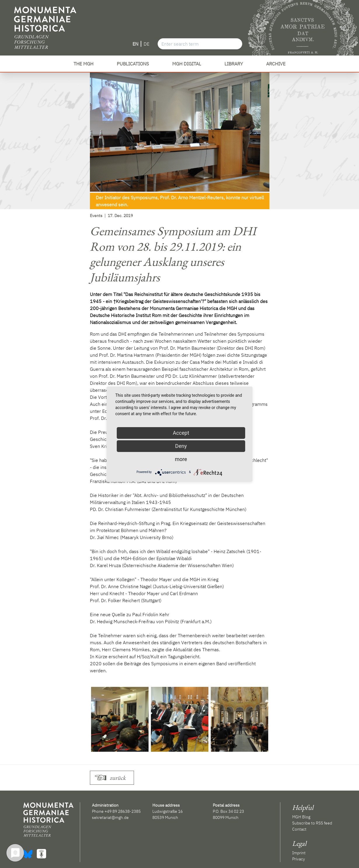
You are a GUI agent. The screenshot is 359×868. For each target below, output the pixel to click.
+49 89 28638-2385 (123, 811)
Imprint (299, 853)
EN (135, 44)
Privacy (299, 859)
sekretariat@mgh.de (110, 817)
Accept (181, 433)
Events (96, 216)
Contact (299, 829)
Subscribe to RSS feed (312, 823)
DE (147, 44)
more (181, 459)
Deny (181, 446)
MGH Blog (301, 817)
